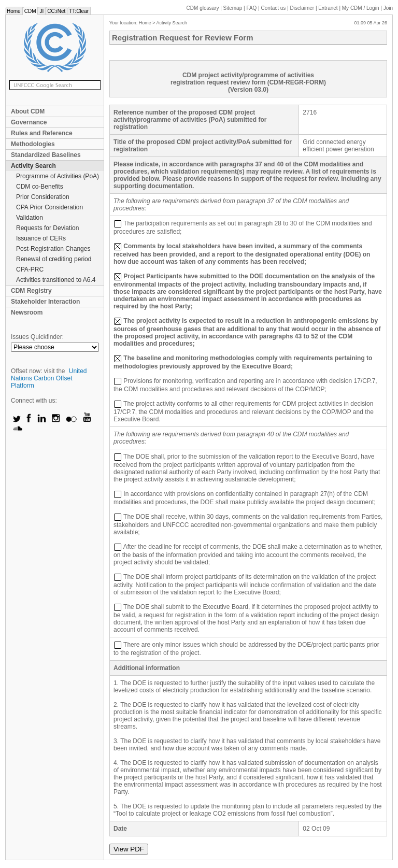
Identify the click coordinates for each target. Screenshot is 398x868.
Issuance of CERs (41, 238)
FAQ (251, 8)
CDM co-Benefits (40, 187)
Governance (29, 122)
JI (41, 11)
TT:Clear (79, 11)
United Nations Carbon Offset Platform (49, 378)
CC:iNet (56, 11)
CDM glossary (203, 8)
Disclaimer (302, 8)
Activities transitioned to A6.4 (56, 280)
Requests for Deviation (47, 228)
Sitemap (233, 8)
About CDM (28, 111)
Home (14, 11)
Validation (30, 218)
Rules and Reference (42, 133)
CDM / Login (361, 8)
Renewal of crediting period (54, 259)
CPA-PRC (30, 269)
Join (388, 8)
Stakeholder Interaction (45, 302)
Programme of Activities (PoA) (58, 176)
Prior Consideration (43, 197)
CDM (30, 11)
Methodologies (33, 144)
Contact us (274, 8)
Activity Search (33, 166)
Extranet (328, 8)
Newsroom (27, 312)
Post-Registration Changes (53, 249)
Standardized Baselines (46, 155)
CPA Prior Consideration (49, 207)
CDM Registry (31, 291)
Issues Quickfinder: (37, 337)
